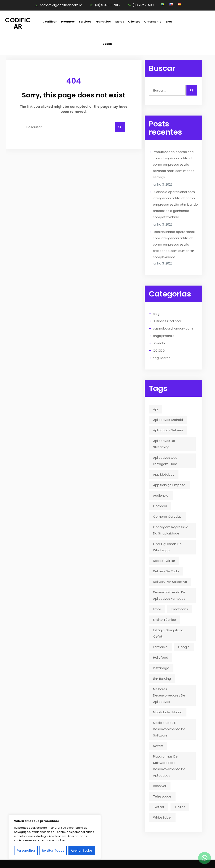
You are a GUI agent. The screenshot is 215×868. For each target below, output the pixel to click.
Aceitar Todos (82, 851)
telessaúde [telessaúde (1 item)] (162, 796)
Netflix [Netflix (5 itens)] (158, 746)
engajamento (164, 336)
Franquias (103, 22)
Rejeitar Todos (53, 851)
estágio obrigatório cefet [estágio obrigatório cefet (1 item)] (168, 633)
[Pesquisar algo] (120, 127)
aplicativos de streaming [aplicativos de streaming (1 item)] (164, 444)
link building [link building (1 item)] (162, 679)
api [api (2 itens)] (155, 409)
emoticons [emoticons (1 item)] (180, 609)
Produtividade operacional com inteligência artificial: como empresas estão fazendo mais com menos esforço (174, 164)
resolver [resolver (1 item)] (160, 786)
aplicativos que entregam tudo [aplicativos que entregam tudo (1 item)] (165, 461)
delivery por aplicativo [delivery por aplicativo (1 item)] (170, 582)
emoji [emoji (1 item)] (157, 609)
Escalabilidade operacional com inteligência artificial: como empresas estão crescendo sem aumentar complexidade (174, 244)
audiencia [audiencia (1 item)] (161, 495)
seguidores (162, 358)
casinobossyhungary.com (173, 328)
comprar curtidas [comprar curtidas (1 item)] (167, 516)
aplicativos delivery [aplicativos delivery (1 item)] (168, 430)
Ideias (119, 22)
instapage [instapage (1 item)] (161, 668)
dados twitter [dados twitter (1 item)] (164, 561)
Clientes (134, 22)
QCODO (159, 350)
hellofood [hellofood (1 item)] (161, 657)
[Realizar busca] (192, 90)
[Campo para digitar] (68, 127)
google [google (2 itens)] (184, 647)
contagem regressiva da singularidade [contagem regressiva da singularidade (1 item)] (171, 530)
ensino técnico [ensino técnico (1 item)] (165, 620)
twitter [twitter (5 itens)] (159, 807)
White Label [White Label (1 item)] (162, 817)
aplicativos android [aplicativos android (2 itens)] (168, 420)
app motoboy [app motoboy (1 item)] (164, 474)
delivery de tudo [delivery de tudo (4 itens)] (166, 571)
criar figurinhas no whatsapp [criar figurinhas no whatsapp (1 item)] (167, 547)
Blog (169, 22)
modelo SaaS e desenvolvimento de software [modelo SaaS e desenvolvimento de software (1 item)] (169, 729)
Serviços (85, 22)
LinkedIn (159, 343)
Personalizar (26, 851)
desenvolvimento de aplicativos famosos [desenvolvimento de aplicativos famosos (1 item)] (169, 595)
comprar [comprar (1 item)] (160, 506)
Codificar (18, 23)
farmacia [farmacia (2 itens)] (160, 647)
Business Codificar (167, 321)
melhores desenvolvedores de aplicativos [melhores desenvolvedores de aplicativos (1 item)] (169, 695)
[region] (55, 837)
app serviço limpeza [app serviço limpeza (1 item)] (169, 485)
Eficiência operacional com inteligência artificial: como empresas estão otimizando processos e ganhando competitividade (175, 204)
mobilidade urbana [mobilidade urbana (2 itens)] (168, 712)
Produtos (68, 22)
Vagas (107, 44)
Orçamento (153, 22)
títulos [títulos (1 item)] (180, 807)
